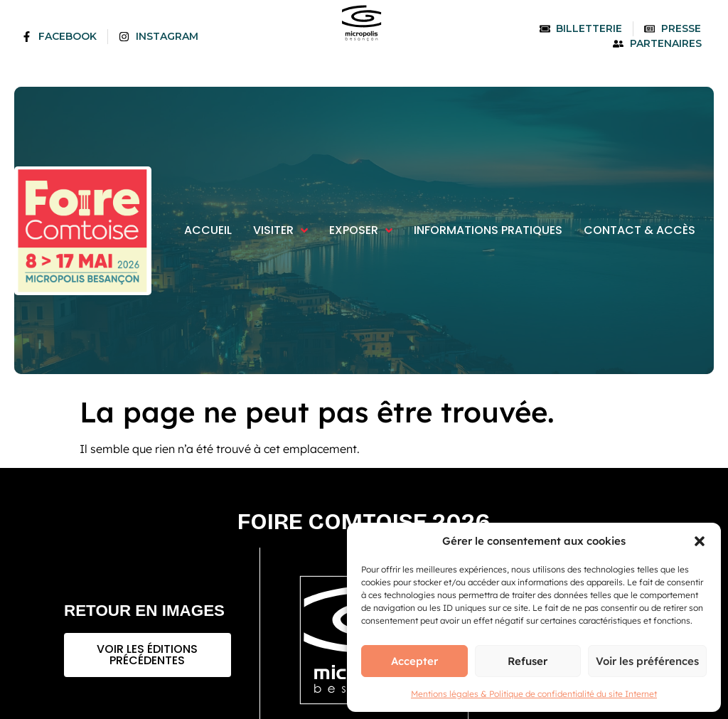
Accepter (414, 661)
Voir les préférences (647, 661)
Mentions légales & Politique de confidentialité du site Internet (534, 694)
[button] (700, 541)
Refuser (528, 661)
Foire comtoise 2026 (364, 522)
